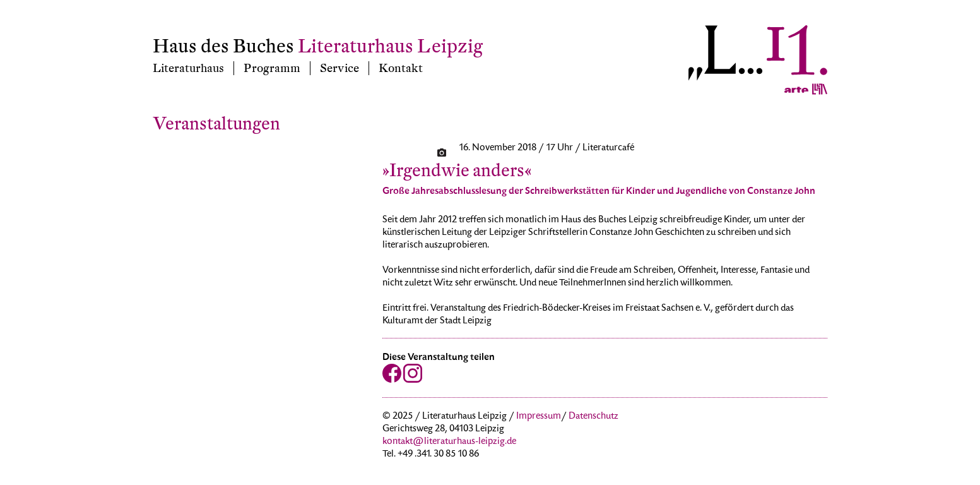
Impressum (539, 417)
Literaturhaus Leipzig (390, 46)
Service (339, 68)
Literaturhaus (188, 68)
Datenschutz (593, 417)
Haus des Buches (223, 46)
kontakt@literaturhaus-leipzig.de (449, 442)
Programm (272, 68)
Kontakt (401, 68)
